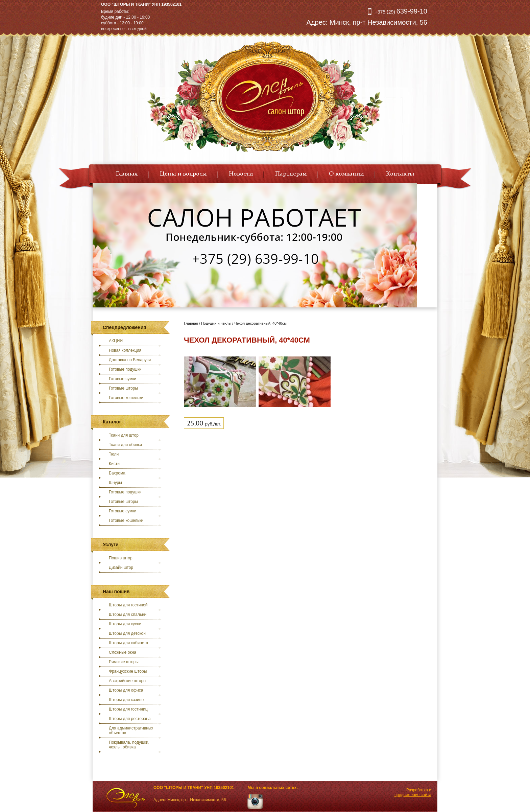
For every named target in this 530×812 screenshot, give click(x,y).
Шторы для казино (126, 700)
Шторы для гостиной (128, 605)
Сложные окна (123, 652)
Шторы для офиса (126, 690)
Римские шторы (124, 662)
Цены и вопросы (183, 174)
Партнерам (291, 174)
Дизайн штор (121, 567)
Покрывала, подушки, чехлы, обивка (129, 745)
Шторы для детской (127, 633)
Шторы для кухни (125, 624)
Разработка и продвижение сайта (413, 792)
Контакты (400, 174)
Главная (127, 174)
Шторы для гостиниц (128, 709)
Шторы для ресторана (130, 719)
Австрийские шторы (128, 681)
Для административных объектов (131, 730)
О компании (346, 174)
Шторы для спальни (128, 614)
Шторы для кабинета (128, 643)
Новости (241, 174)
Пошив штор (121, 558)
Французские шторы (128, 671)
